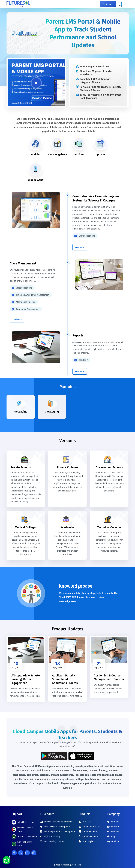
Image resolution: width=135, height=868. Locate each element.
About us (115, 822)
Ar (120, 6)
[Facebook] (14, 853)
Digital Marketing (52, 837)
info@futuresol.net (26, 822)
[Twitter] (21, 853)
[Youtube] (27, 853)
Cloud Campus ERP (91, 827)
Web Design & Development (57, 827)
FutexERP (87, 822)
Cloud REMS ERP (90, 837)
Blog (113, 837)
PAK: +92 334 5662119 (27, 837)
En (120, 3)
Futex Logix (88, 841)
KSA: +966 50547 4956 (25, 844)
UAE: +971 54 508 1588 (25, 829)
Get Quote (108, 4)
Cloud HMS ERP (90, 832)
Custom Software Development (59, 822)
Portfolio (115, 827)
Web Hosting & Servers (55, 841)
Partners (115, 832)
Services (115, 841)
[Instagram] (34, 853)
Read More (80, 247)
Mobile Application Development (60, 832)
